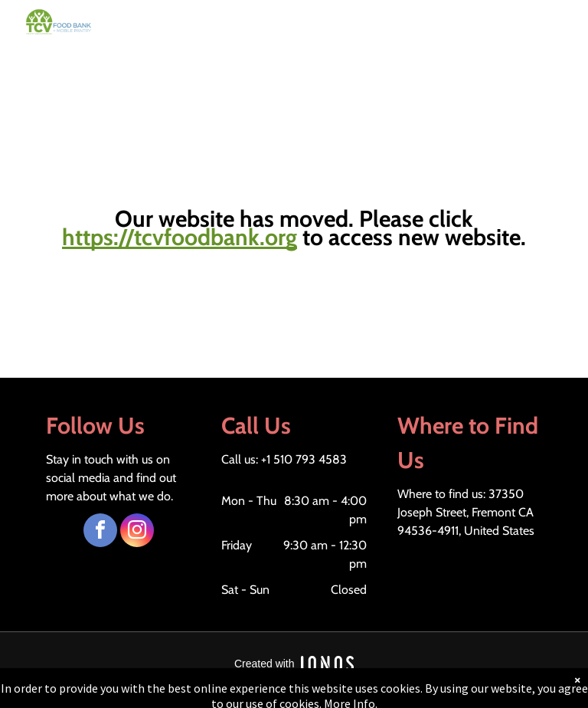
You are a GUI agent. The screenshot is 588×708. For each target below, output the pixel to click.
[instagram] (137, 532)
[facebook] (100, 532)
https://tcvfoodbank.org (180, 237)
